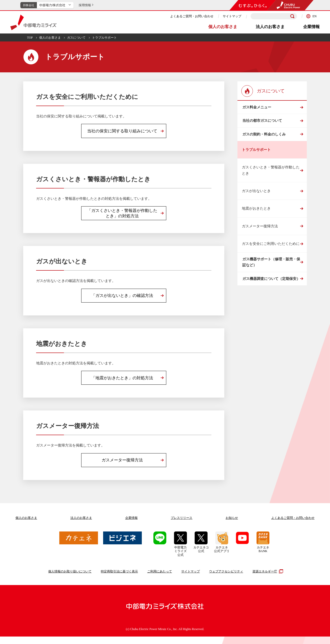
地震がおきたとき (256, 221)
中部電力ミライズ (33, 22)
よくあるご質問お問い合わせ (293, 525)
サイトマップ (232, 16)
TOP (30, 38)
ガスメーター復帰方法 (260, 239)
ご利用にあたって (160, 579)
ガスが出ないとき (256, 203)
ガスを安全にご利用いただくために (271, 256)
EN (311, 16)
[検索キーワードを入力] (274, 16)
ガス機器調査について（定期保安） (271, 297)
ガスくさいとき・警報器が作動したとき (271, 183)
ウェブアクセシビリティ (226, 579)
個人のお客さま (223, 27)
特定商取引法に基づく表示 (119, 579)
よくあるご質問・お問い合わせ (192, 16)
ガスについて (76, 38)
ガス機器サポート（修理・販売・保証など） (271, 277)
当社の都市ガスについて (262, 127)
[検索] (292, 16)
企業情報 (311, 27)
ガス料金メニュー (256, 109)
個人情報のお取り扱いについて (70, 579)
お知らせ (232, 525)
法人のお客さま (270, 27)
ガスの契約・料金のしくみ (263, 145)
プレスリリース (181, 525)
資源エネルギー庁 (267, 579)
